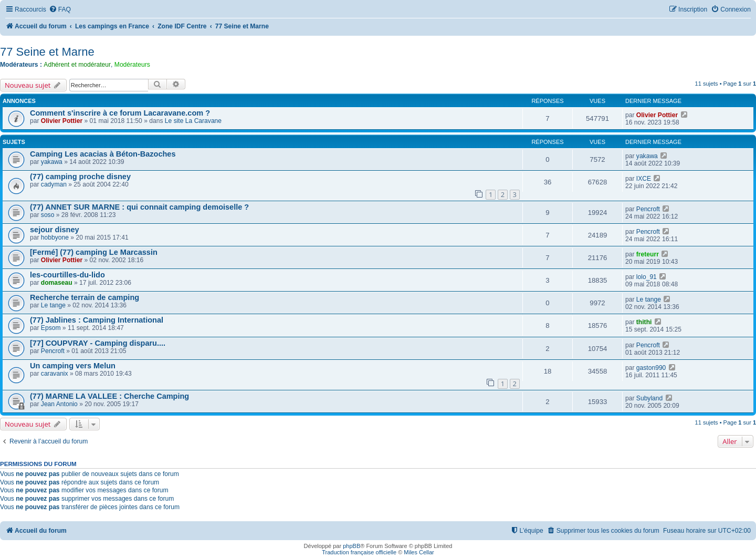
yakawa (52, 162)
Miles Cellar (419, 552)
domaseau (57, 283)
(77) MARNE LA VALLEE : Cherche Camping (109, 396)
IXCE (644, 179)
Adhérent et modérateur (77, 65)
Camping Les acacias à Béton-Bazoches (103, 154)
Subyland (649, 398)
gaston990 (651, 368)
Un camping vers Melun (73, 366)
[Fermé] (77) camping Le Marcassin (94, 252)
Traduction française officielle (359, 552)
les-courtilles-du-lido (67, 275)
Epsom (51, 328)
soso (48, 215)
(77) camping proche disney (80, 177)
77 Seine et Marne (47, 52)
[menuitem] (60, 10)
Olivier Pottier (62, 121)
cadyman (54, 184)
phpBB (351, 546)
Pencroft (648, 209)
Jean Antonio (59, 404)
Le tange (53, 305)
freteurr (648, 254)
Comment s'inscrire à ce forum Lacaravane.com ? (120, 113)
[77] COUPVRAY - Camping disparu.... (98, 343)
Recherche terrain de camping (85, 297)
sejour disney (55, 230)
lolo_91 (647, 277)
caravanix (55, 374)
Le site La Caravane (193, 121)
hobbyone (55, 237)
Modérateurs (132, 65)
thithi (644, 322)
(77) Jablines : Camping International (97, 320)
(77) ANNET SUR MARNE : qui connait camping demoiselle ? (139, 207)
